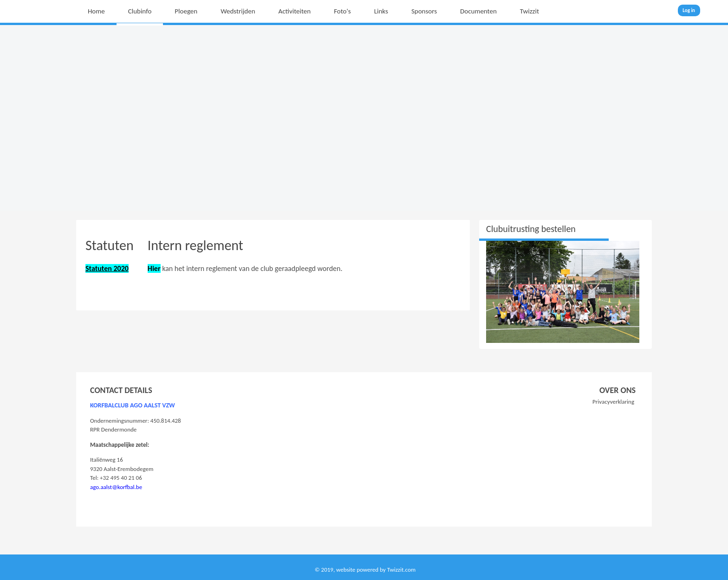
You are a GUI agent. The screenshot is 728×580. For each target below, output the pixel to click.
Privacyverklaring (613, 402)
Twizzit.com (402, 570)
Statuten (110, 245)
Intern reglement (195, 245)
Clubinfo (140, 11)
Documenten (478, 11)
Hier (154, 268)
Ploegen (186, 11)
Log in (689, 10)
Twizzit (530, 11)
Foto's (342, 11)
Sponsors (424, 11)
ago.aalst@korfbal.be (116, 487)
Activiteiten (295, 11)
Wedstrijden (238, 11)
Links (381, 11)
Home (96, 11)
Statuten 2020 (107, 268)
